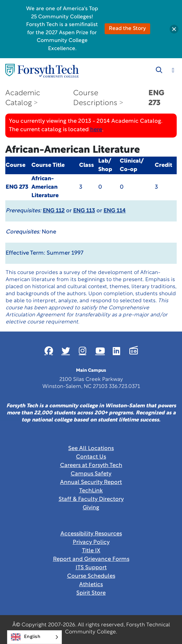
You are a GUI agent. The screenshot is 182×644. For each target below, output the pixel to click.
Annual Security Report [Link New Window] (91, 482)
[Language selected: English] (34, 637)
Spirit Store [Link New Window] (91, 593)
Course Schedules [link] (91, 576)
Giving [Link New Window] (91, 508)
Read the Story (127, 29)
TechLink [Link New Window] (91, 491)
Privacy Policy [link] (91, 542)
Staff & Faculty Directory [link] (91, 499)
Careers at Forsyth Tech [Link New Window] (91, 466)
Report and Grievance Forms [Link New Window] (91, 559)
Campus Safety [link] (91, 474)
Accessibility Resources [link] (91, 534)
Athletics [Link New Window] (91, 585)
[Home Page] (42, 71)
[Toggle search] (159, 70)
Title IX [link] (91, 551)
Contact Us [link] (91, 457)
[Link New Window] (49, 351)
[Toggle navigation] (173, 70)
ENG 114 (115, 211)
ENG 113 (84, 211)
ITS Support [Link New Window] (91, 568)
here (96, 130)
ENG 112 (54, 211)
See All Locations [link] (91, 449)
